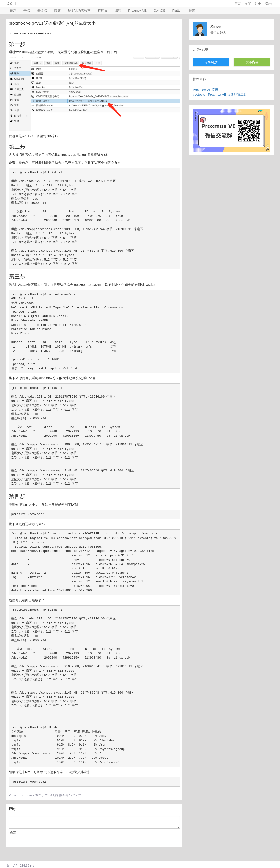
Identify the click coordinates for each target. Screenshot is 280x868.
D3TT (12, 4)
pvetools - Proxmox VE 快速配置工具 (220, 95)
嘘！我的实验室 (79, 11)
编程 (118, 11)
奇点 (27, 11)
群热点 (42, 11)
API (16, 866)
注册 (258, 4)
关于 (9, 866)
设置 (248, 4)
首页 (237, 4)
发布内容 (252, 62)
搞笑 (57, 11)
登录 (268, 4)
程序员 (103, 11)
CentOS (159, 11)
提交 (13, 832)
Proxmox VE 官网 (206, 90)
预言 (192, 11)
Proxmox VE (137, 11)
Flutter (177, 11)
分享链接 (211, 62)
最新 (13, 11)
